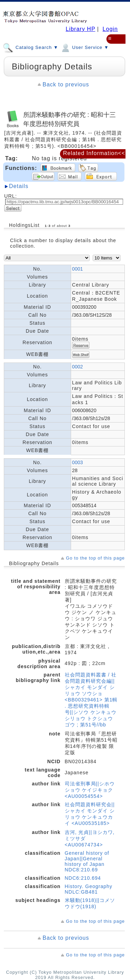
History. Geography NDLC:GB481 (89, 889)
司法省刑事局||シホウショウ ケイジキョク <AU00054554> (90, 790)
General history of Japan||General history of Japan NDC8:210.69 (87, 861)
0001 (77, 269)
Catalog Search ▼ (31, 47)
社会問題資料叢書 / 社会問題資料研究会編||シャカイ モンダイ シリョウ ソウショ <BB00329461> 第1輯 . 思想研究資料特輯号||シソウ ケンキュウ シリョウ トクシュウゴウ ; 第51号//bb (91, 700)
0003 (77, 462)
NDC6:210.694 (83, 878)
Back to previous (66, 84)
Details (19, 186)
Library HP (80, 29)
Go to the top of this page (95, 558)
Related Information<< (94, 153)
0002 (77, 367)
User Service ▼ (84, 47)
